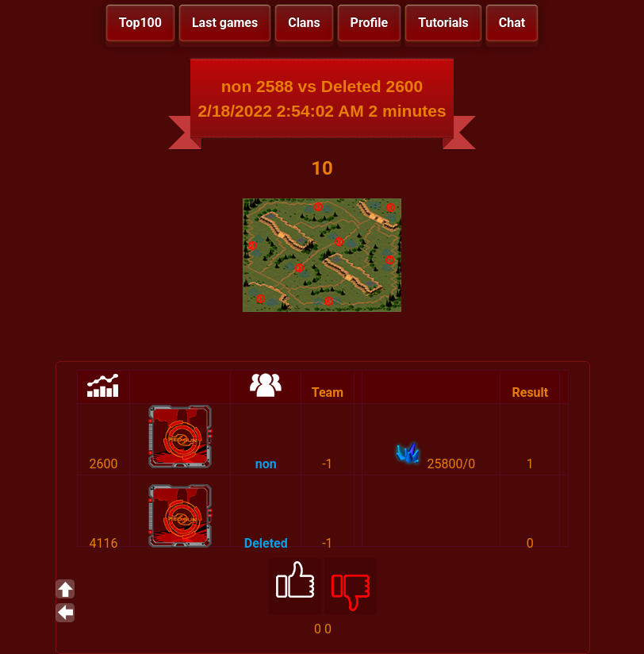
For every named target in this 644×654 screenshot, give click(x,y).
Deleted (266, 543)
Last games (225, 23)
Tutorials (443, 23)
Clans (304, 23)
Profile (370, 23)
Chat (512, 23)
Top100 (140, 23)
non (266, 464)
